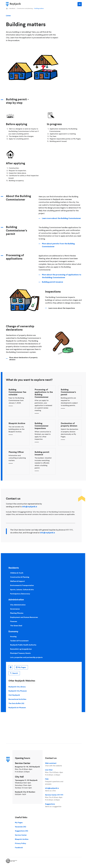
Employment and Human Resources (24, 617)
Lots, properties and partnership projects (26, 657)
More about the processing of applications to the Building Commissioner (62, 276)
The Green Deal (16, 626)
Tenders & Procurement (19, 641)
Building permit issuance (52, 282)
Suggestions (57, 805)
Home (7, 9)
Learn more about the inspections (62, 308)
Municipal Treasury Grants (20, 653)
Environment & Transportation (22, 585)
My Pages (22, 667)
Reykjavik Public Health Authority (23, 645)
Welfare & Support (17, 581)
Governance (15, 609)
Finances (14, 621)
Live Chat (57, 772)
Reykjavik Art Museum (17, 708)
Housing (13, 636)
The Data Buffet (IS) (16, 703)
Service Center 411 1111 (57, 797)
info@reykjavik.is (30, 507)
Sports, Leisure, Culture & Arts (22, 589)
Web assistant (57, 764)
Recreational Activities (17, 699)
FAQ (57, 782)
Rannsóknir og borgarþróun (21, 649)
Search (15, 673)
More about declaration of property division (23, 358)
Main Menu (80, 4)
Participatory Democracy (20, 594)
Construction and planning (25, 8)
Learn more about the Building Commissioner (61, 218)
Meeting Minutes (17, 613)
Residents (12, 8)
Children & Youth (17, 573)
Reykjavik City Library (17, 687)
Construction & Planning (20, 577)
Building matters (39, 8)
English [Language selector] (11, 667)
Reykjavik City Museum (18, 691)
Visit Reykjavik (14, 695)
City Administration (18, 605)
